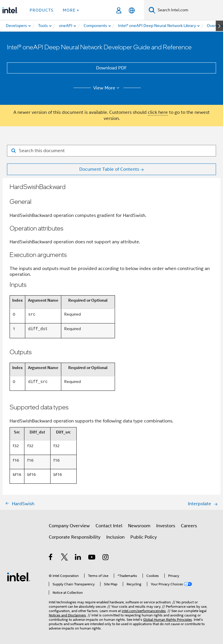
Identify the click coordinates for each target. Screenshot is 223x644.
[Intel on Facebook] (51, 558)
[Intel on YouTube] (92, 558)
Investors (166, 526)
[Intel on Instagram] (106, 558)
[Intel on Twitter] (65, 558)
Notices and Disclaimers (67, 615)
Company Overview (69, 526)
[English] (132, 10)
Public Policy (144, 537)
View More (107, 88)
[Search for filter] (111, 151)
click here (158, 112)
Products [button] (42, 10)
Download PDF (111, 68)
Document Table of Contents (109, 169)
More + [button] (71, 10)
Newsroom (139, 526)
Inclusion (115, 537)
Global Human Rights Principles (168, 619)
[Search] (152, 10)
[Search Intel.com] (189, 10)
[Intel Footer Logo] (19, 577)
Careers (189, 526)
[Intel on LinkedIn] (78, 558)
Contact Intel (109, 526)
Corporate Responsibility (75, 537)
